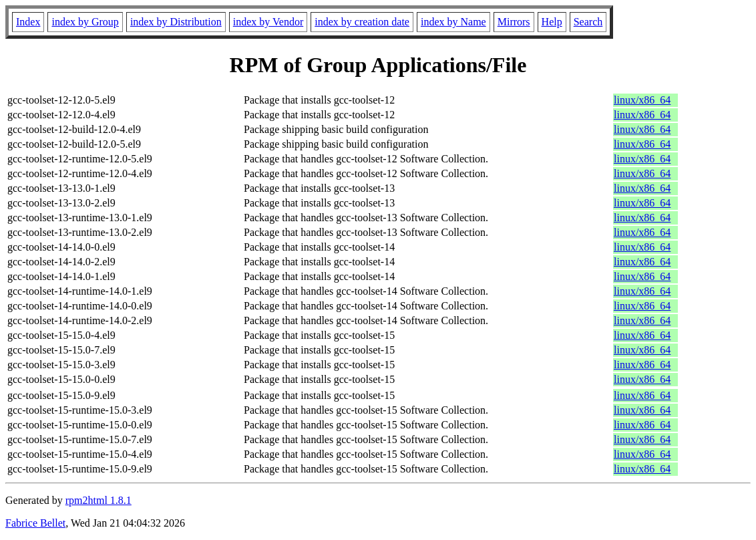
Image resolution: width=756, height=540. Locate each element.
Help (552, 22)
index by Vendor (268, 22)
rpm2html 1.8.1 (99, 500)
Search (588, 22)
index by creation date (362, 22)
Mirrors (514, 22)
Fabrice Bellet (35, 523)
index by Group (85, 22)
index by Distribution (176, 22)
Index (28, 22)
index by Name (453, 22)
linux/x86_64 (642, 100)
